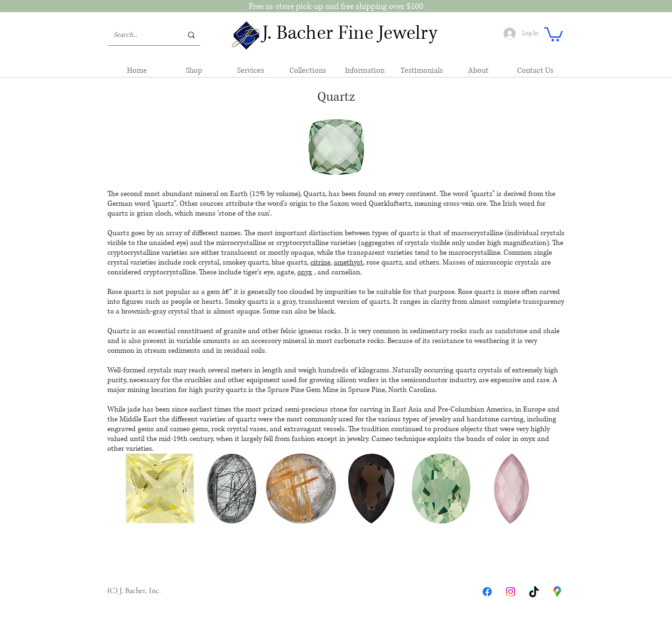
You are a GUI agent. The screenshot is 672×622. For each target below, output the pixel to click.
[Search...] (141, 35)
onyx (305, 272)
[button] (553, 34)
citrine (320, 262)
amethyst (348, 262)
